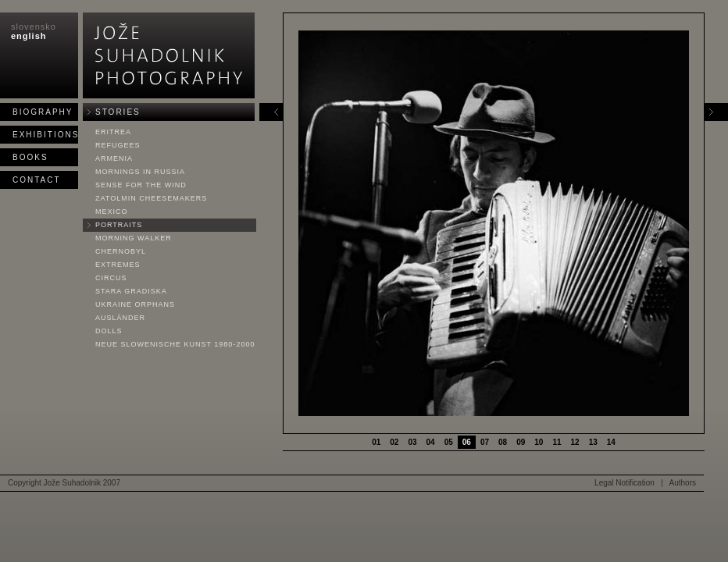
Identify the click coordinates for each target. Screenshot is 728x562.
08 (503, 442)
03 (412, 442)
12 (575, 442)
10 (539, 442)
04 (431, 442)
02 (394, 442)
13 (593, 442)
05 (449, 442)
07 (485, 442)
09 (521, 442)
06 (467, 442)
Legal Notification (625, 483)
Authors (683, 483)
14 (611, 442)
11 (557, 442)
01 (376, 442)
